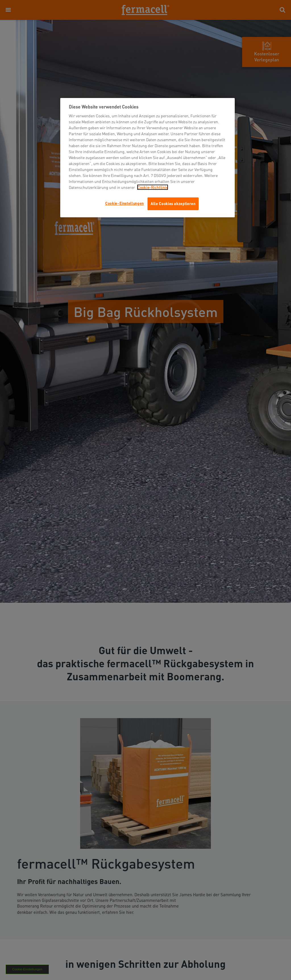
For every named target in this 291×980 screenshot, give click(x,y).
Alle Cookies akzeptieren (173, 204)
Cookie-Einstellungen (124, 203)
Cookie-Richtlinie (153, 187)
